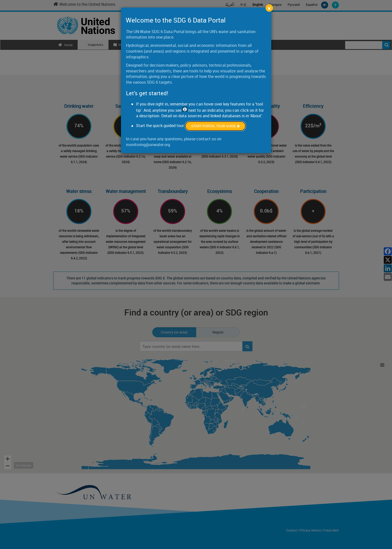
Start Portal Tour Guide (215, 126)
